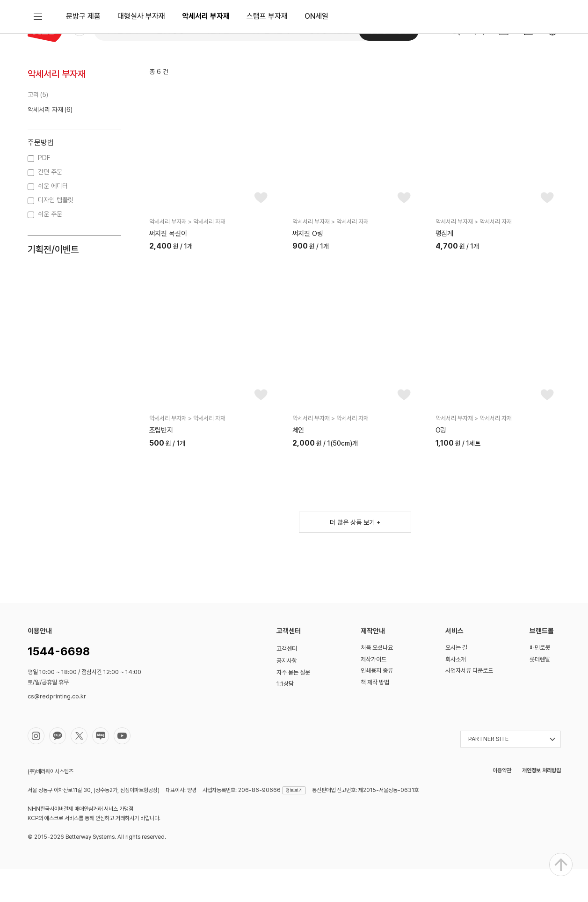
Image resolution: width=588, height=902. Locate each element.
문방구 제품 (83, 68)
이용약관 (502, 803)
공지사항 (287, 693)
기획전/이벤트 (53, 282)
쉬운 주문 (50, 247)
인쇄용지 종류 (377, 703)
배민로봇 (540, 680)
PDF (44, 191)
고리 (33, 127)
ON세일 (316, 68)
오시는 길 (456, 680)
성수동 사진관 (329, 31)
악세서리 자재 (45, 142)
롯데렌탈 (540, 692)
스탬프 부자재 (267, 68)
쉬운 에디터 (53, 219)
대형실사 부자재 (141, 68)
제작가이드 (374, 692)
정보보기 (294, 822)
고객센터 (287, 681)
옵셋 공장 (171, 31)
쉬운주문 (217, 31)
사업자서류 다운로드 (469, 703)
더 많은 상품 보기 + (355, 555)
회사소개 (456, 692)
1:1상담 (285, 716)
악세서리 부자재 (206, 68)
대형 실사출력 (269, 31)
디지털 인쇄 (121, 31)
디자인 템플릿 (56, 233)
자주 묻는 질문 (293, 705)
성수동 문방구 (389, 31)
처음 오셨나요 (377, 680)
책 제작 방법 (375, 715)
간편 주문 (50, 205)
